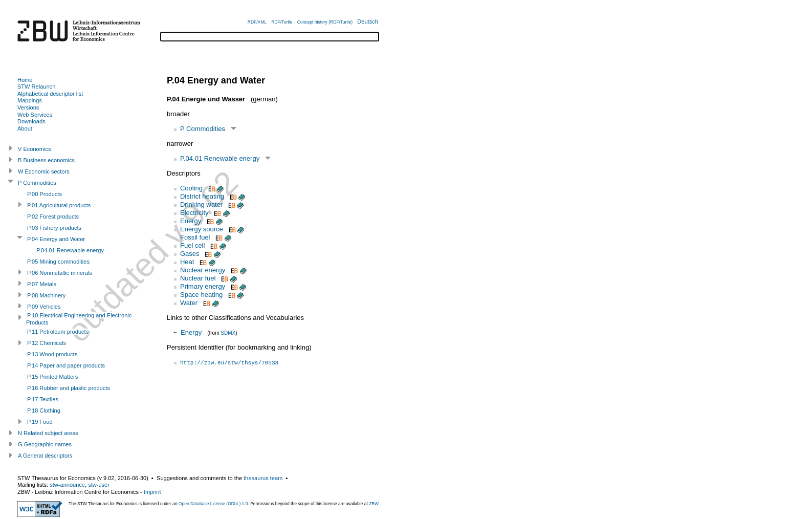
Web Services (35, 115)
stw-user (99, 485)
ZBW (374, 504)
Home (25, 80)
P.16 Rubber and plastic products (69, 388)
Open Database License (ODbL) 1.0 (213, 504)
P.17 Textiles (43, 399)
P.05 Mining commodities (58, 262)
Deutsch (368, 21)
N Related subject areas (48, 433)
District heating (202, 196)
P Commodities (203, 129)
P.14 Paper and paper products (66, 365)
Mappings (30, 100)
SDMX (228, 333)
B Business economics (46, 160)
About (25, 128)
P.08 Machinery (46, 295)
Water (189, 303)
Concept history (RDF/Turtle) (325, 22)
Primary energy (203, 286)
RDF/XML (257, 22)
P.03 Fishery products (54, 228)
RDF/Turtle (282, 22)
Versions (28, 107)
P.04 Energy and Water (56, 239)
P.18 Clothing (44, 410)
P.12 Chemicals (47, 343)
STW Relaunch (36, 86)
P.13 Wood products (52, 354)
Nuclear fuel (198, 278)
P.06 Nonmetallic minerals (60, 273)
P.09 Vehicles (44, 307)
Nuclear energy (203, 270)
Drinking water (201, 204)
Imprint (152, 492)
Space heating (201, 295)
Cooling (191, 188)
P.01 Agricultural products (59, 205)
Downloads (31, 121)
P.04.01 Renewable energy (220, 158)
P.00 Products (45, 194)
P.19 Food (40, 422)
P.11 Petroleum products (58, 332)
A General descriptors (45, 456)
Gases (190, 254)
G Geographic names (45, 444)
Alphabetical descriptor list (50, 94)
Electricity (194, 213)
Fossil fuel (195, 237)
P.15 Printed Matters (52, 377)
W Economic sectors (44, 171)
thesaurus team (263, 478)
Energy (191, 221)
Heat (187, 262)
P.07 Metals (42, 284)
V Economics (34, 149)
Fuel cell (192, 245)
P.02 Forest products (53, 217)
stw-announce (67, 485)
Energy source (202, 229)
